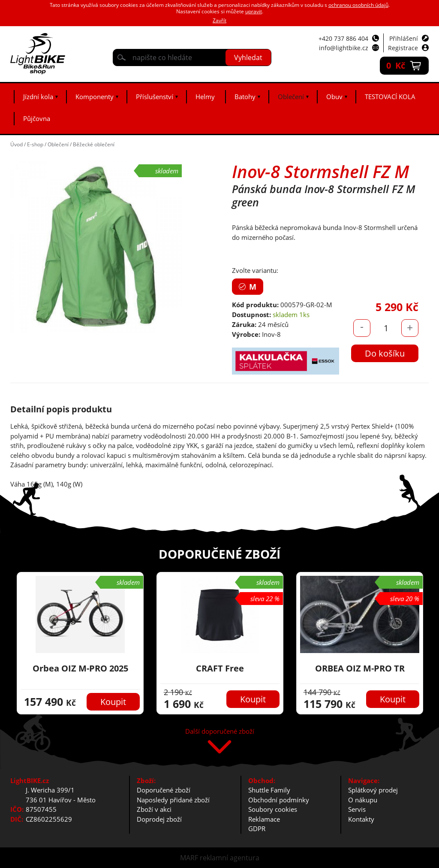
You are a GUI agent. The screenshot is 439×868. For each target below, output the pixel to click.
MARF (189, 858)
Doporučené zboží (164, 790)
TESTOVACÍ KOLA (390, 97)
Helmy (205, 97)
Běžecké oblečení (94, 144)
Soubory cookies (273, 809)
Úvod (17, 144)
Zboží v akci (154, 809)
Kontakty (361, 819)
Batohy (245, 97)
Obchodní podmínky (279, 800)
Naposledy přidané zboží (173, 800)
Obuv (334, 97)
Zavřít (219, 20)
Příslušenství (155, 97)
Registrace (403, 48)
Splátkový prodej (373, 790)
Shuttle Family (269, 790)
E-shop (35, 144)
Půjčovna (37, 118)
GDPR (257, 829)
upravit (254, 11)
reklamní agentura (230, 858)
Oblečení (291, 97)
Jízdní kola (38, 97)
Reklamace (264, 819)
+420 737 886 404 (343, 38)
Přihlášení (404, 38)
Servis (357, 809)
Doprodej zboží (159, 819)
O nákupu (363, 800)
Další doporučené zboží (220, 732)
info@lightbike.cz (344, 48)
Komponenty (95, 97)
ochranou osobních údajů (358, 5)
